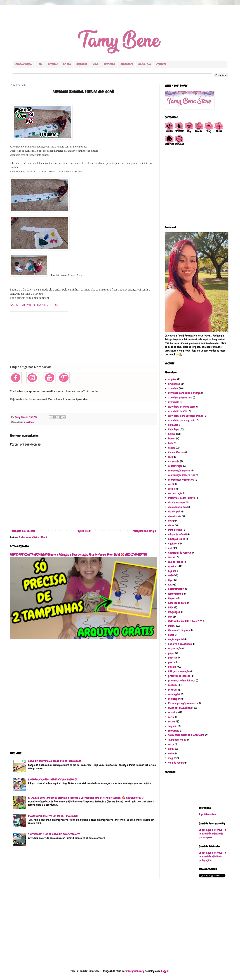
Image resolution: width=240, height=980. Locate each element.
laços (171, 580)
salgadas (173, 726)
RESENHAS (82, 64)
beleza (172, 434)
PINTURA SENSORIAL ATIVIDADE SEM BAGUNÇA (53, 780)
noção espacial (176, 639)
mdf (170, 617)
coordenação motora (179, 471)
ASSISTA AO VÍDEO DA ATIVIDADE (34, 305)
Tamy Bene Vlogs (177, 740)
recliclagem (174, 699)
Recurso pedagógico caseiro (183, 703)
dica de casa (175, 516)
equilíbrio (174, 544)
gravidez (173, 566)
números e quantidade (180, 644)
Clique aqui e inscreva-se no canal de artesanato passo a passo (212, 834)
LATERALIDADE (176, 589)
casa (170, 457)
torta (171, 744)
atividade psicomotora (180, 398)
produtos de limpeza (179, 676)
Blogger (165, 971)
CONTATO (161, 64)
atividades (174, 402)
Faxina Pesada (176, 562)
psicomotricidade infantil (182, 681)
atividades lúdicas (178, 411)
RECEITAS (53, 64)
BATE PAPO (109, 64)
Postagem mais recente (23, 531)
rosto (171, 717)
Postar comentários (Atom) (33, 537)
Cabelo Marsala (176, 452)
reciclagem (174, 694)
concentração (175, 466)
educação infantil (177, 534)
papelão (173, 658)
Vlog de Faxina (176, 763)
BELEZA (67, 64)
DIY (40, 64)
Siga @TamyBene (208, 814)
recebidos (173, 685)
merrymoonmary (135, 971)
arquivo (172, 379)
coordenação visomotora (181, 480)
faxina (172, 557)
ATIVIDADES (127, 64)
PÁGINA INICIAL (24, 64)
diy (170, 521)
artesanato (174, 384)
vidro (171, 754)
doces (171, 525)
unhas (171, 749)
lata (170, 585)
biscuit (172, 439)
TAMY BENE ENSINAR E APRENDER (186, 735)
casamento (174, 461)
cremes (172, 489)
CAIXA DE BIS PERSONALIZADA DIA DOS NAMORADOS (55, 761)
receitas (173, 690)
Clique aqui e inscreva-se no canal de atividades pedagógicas (212, 856)
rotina (172, 722)
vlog (171, 758)
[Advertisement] (83, 698)
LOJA (171, 608)
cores (171, 484)
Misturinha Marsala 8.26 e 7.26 (185, 621)
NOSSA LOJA (144, 64)
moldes (172, 626)
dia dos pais (174, 512)
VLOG (95, 64)
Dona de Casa (175, 530)
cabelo (172, 448)
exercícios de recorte (180, 553)
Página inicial (84, 531)
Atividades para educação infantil (186, 416)
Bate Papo (174, 429)
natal (171, 635)
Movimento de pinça (179, 630)
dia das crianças (177, 502)
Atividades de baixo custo (182, 407)
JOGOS (171, 575)
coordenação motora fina (182, 475)
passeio (172, 667)
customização (175, 493)
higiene (172, 571)
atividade (29, 422)
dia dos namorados (178, 507)
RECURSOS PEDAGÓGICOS (181, 708)
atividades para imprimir (182, 420)
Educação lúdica (177, 539)
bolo (171, 443)
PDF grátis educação (179, 671)
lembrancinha (176, 594)
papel (171, 653)
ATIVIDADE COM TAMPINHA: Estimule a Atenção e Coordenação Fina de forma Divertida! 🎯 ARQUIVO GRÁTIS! (78, 555)
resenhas (173, 712)
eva (170, 548)
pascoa (172, 662)
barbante (173, 425)
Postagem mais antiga (144, 531)
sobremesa (174, 731)
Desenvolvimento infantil (182, 498)
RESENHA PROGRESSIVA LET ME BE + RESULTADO (53, 816)
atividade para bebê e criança (184, 393)
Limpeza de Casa (177, 603)
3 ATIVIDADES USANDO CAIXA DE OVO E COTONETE (54, 834)
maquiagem (174, 612)
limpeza (172, 598)
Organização (175, 649)
